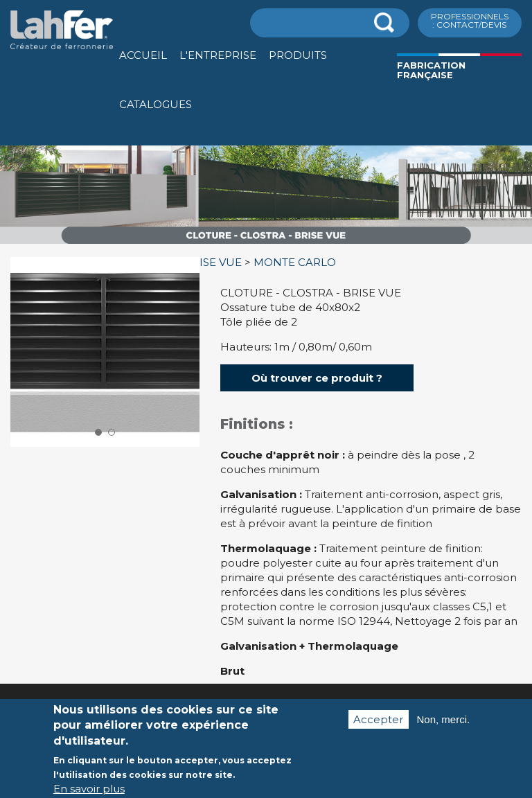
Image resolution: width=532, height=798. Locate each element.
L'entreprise (218, 55)
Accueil (143, 55)
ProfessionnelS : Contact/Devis (470, 20)
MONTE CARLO (295, 262)
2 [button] (112, 432)
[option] (266, 244)
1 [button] (98, 432)
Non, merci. (444, 729)
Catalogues (156, 104)
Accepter (378, 729)
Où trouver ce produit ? (317, 378)
